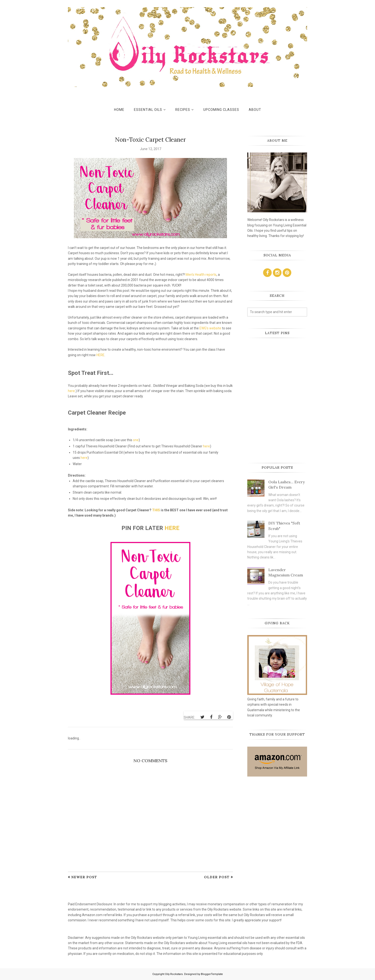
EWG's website (210, 328)
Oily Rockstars (174, 974)
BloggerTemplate (212, 974)
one (136, 440)
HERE (100, 355)
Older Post (217, 877)
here (71, 391)
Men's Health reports (201, 275)
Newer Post (84, 877)
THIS (156, 510)
